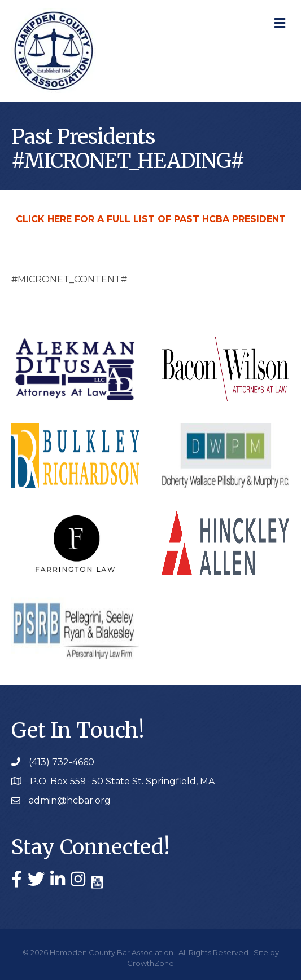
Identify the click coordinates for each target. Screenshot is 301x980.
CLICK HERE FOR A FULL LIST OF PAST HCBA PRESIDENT (151, 219)
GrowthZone (150, 963)
